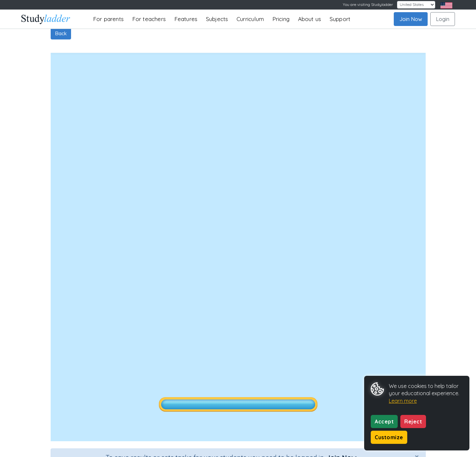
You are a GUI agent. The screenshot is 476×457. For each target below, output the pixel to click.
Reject (413, 421)
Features (186, 19)
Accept (384, 421)
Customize (389, 437)
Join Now (411, 19)
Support (340, 19)
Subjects (217, 19)
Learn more (403, 401)
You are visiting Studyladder (368, 4)
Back (61, 33)
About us (310, 19)
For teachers (149, 19)
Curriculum (250, 19)
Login (443, 19)
